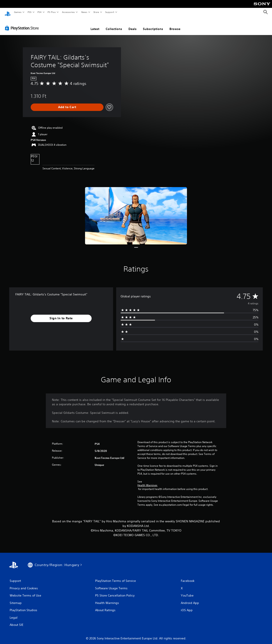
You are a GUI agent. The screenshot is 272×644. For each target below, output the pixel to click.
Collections (114, 25)
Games (18, 12)
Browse (175, 25)
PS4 (39, 12)
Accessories (68, 12)
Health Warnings (147, 481)
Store (96, 12)
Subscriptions (153, 25)
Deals (132, 25)
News (84, 12)
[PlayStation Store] (23, 24)
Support (109, 12)
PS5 (29, 12)
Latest (95, 25)
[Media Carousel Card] (136, 212)
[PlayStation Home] (8, 12)
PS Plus (52, 12)
